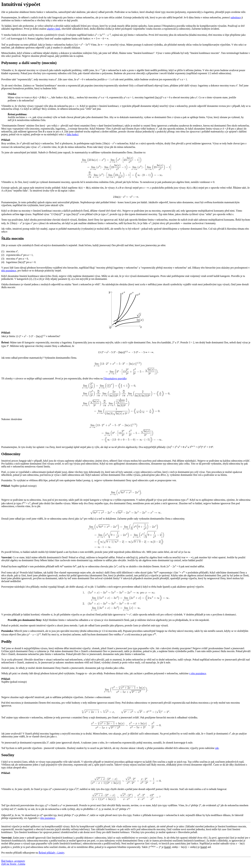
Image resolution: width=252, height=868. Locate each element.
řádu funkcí (72, 134)
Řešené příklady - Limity (51, 853)
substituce (236, 17)
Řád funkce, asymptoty (13, 861)
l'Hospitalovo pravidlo (115, 378)
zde (217, 748)
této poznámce (9, 271)
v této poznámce (198, 673)
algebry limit (54, 29)
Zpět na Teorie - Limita (13, 864)
